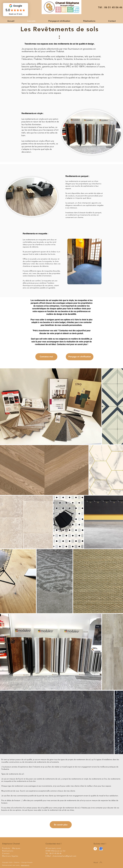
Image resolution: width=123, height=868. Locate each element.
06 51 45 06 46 (113, 7)
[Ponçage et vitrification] (80, 357)
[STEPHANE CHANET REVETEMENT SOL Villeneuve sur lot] (95, 849)
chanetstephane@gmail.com (64, 856)
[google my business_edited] (101, 849)
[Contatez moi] (46, 357)
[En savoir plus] (61, 825)
